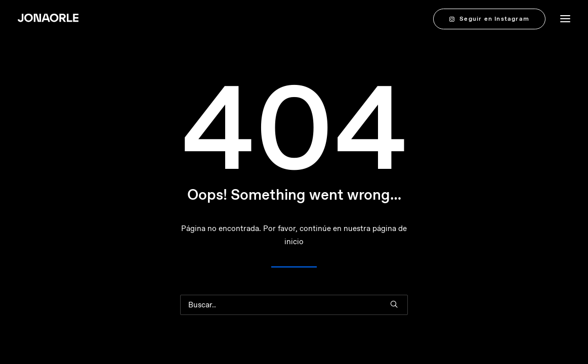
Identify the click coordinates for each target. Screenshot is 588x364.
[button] (394, 304)
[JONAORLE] (48, 19)
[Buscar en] (294, 305)
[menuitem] (492, 19)
